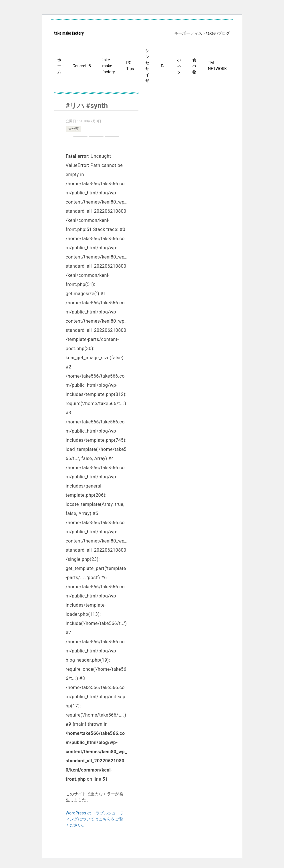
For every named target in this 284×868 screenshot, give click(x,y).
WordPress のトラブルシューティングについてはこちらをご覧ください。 (95, 819)
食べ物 (194, 66)
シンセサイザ (147, 66)
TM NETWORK (217, 66)
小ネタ (179, 66)
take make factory (69, 33)
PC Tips (130, 66)
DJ (163, 66)
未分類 (74, 129)
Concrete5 (82, 66)
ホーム (59, 66)
